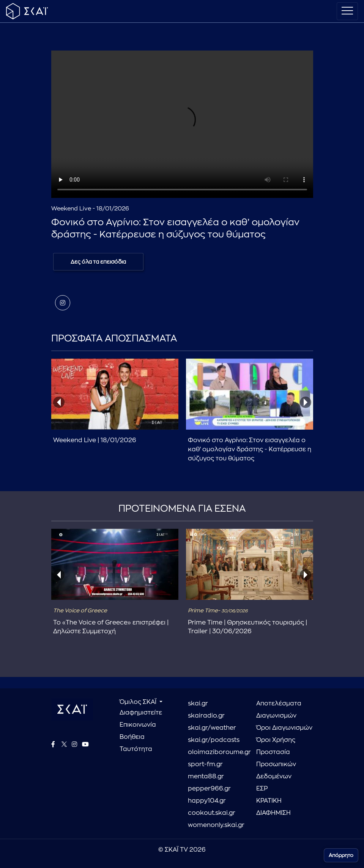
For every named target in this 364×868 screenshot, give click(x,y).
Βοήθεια (132, 737)
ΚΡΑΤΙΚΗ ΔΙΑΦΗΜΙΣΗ (273, 807)
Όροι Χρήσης (276, 740)
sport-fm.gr (205, 764)
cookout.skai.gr (212, 813)
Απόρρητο (341, 855)
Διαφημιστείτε (141, 713)
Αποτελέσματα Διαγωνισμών (279, 710)
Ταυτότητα (136, 749)
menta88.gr (206, 776)
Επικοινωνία (138, 725)
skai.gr (198, 704)
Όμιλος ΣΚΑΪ (139, 702)
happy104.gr (207, 801)
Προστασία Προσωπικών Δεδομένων (276, 764)
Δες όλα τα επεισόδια (98, 262)
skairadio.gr (206, 716)
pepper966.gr (209, 789)
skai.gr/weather (212, 728)
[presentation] (59, 402)
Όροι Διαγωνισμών (284, 728)
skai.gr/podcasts (214, 740)
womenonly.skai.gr (216, 825)
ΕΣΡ (262, 789)
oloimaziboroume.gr (216, 752)
